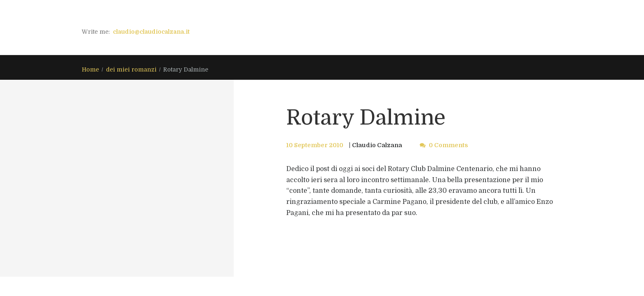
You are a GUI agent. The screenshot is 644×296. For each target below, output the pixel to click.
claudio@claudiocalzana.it (151, 32)
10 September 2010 (315, 145)
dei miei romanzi (131, 69)
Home (90, 69)
